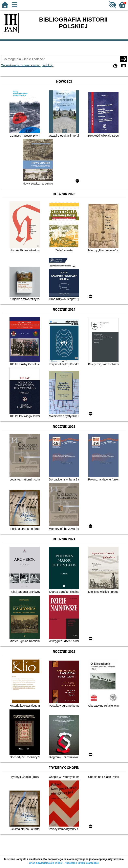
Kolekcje (48, 65)
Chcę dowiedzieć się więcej (46, 863)
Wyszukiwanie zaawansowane (21, 65)
